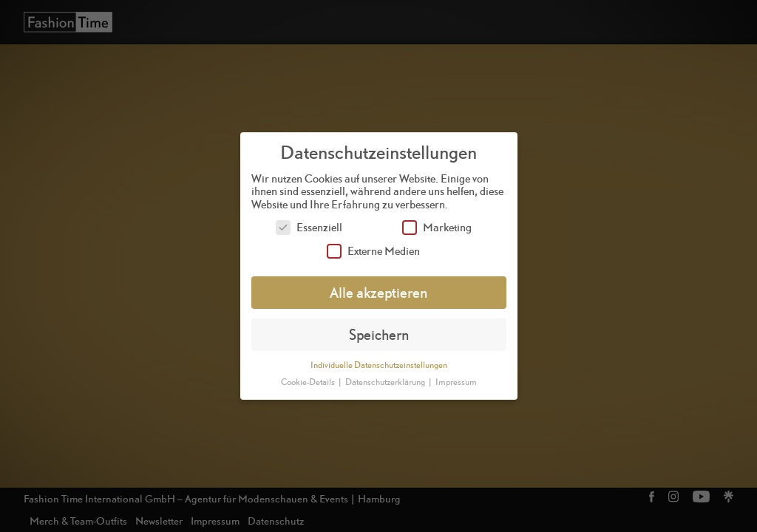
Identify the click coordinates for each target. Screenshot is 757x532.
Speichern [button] (379, 334)
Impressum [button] (456, 382)
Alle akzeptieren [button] (378, 292)
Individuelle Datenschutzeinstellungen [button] (379, 365)
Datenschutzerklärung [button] (386, 382)
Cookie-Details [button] (309, 382)
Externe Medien (373, 251)
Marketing (437, 227)
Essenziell (309, 227)
